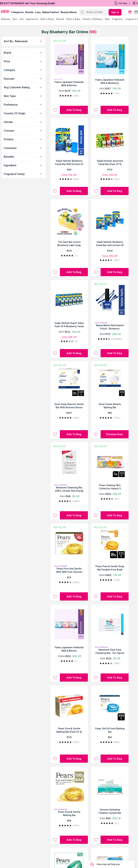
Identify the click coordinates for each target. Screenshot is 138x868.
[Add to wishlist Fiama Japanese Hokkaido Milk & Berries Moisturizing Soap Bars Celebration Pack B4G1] (55, 110)
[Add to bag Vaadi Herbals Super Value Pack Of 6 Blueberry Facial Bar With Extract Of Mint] (74, 353)
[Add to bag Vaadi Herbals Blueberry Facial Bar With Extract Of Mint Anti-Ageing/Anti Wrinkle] (74, 191)
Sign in (115, 12)
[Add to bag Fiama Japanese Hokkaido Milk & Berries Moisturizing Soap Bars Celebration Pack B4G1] (74, 110)
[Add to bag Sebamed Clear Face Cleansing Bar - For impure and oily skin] (115, 678)
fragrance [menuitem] (118, 19)
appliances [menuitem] (32, 19)
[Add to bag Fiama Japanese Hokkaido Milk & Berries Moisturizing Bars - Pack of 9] (74, 678)
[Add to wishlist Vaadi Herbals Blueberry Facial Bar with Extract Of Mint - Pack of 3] (96, 272)
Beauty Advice (69, 12)
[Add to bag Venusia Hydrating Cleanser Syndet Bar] (115, 840)
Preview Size (115, 434)
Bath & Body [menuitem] (47, 19)
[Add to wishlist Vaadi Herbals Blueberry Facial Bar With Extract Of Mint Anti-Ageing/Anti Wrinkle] (55, 191)
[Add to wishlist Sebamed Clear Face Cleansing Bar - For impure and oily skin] (96, 678)
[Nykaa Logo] (5, 11)
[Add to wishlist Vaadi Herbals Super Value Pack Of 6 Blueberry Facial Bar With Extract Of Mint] (55, 353)
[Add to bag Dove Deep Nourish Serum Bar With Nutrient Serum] (74, 434)
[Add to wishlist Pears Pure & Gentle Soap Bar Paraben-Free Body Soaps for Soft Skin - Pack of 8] (96, 596)
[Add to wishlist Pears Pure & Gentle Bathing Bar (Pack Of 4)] (55, 759)
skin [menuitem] (15, 19)
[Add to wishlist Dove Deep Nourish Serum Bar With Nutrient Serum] (55, 434)
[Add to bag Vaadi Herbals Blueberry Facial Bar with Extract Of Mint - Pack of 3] (115, 272)
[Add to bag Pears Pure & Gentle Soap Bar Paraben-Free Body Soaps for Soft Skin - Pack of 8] (115, 596)
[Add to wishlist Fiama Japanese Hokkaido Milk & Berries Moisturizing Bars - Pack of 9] (55, 678)
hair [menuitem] (22, 19)
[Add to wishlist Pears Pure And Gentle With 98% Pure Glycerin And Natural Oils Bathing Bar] (55, 596)
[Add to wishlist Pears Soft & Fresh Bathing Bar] (96, 759)
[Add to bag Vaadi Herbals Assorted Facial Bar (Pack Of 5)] (115, 191)
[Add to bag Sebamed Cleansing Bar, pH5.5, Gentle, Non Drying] (74, 515)
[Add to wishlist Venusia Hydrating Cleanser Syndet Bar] (96, 840)
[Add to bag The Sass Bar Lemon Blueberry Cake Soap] (74, 272)
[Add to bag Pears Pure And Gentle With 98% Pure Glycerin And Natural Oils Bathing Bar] (74, 596)
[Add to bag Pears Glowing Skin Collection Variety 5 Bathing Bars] (115, 515)
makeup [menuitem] (6, 19)
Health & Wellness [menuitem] (93, 19)
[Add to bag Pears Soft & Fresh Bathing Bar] (115, 759)
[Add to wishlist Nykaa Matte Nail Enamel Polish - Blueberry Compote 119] (96, 353)
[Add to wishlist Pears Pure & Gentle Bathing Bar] (55, 840)
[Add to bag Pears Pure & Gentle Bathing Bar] (74, 840)
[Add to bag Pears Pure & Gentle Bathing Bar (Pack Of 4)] (74, 759)
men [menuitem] (107, 19)
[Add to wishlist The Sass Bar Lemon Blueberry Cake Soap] (55, 272)
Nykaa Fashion (51, 12)
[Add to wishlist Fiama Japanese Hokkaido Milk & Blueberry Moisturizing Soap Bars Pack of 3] (96, 110)
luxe (38, 12)
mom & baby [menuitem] (73, 19)
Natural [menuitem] (60, 19)
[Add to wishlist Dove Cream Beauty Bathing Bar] (96, 434)
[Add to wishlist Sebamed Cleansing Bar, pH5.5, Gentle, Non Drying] (55, 515)
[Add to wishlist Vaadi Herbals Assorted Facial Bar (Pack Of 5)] (96, 191)
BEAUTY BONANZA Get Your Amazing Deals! (28, 3)
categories (17, 12)
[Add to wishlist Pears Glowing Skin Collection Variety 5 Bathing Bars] (96, 515)
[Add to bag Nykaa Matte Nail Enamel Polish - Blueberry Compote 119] (115, 353)
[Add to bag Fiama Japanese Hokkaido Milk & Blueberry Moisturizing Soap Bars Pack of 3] (115, 110)
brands (29, 12)
